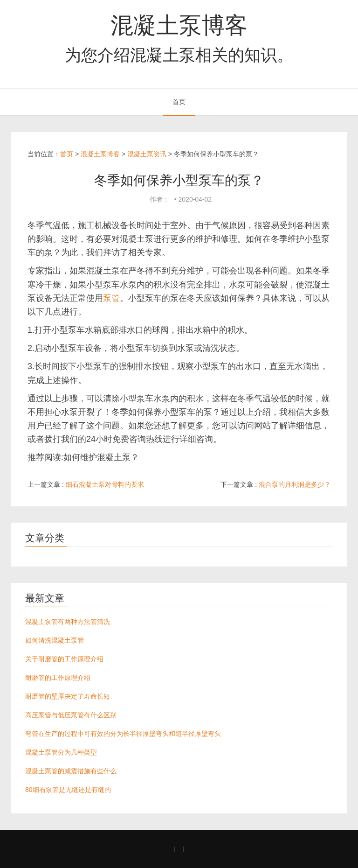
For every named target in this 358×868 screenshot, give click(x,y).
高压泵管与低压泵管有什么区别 (71, 715)
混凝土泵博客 (179, 25)
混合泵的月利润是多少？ (295, 484)
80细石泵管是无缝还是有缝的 (68, 790)
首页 (179, 102)
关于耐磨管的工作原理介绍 (64, 659)
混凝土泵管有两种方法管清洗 (68, 622)
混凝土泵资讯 (147, 154)
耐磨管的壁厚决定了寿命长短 (68, 696)
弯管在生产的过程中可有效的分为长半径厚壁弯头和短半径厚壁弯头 (123, 734)
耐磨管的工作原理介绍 (58, 678)
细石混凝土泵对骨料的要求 (105, 484)
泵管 (111, 298)
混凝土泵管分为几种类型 (61, 752)
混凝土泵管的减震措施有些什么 (71, 771)
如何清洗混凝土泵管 (55, 640)
